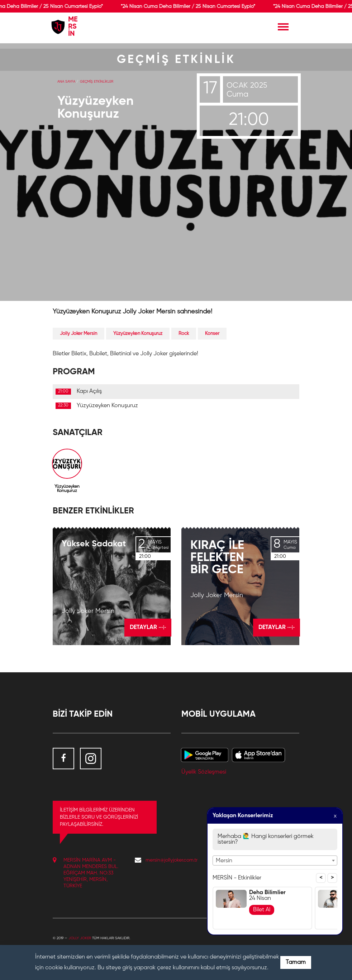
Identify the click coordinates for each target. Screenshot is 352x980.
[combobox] (275, 860)
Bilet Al (262, 910)
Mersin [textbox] (224, 861)
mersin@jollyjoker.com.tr (172, 860)
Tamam (296, 962)
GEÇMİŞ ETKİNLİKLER (97, 82)
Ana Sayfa (66, 82)
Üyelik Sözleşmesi (204, 772)
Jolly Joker (80, 938)
